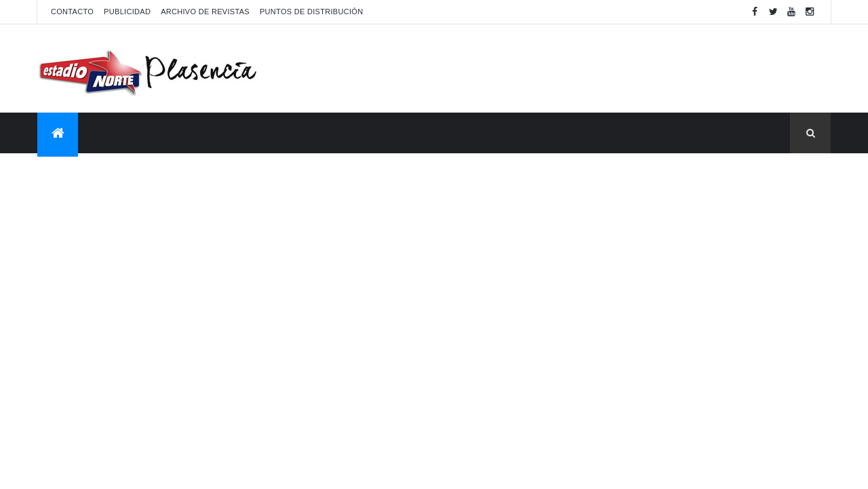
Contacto (72, 12)
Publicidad (127, 12)
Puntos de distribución (311, 12)
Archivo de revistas (205, 12)
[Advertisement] (584, 69)
